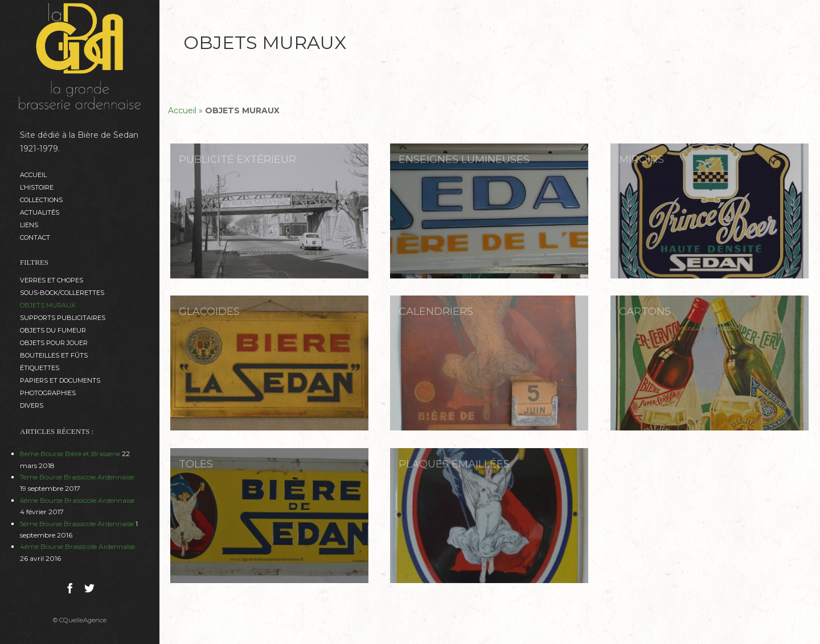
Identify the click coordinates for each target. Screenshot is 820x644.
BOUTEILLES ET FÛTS (54, 355)
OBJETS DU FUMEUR (53, 330)
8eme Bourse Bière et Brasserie (70, 454)
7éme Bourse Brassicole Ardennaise (77, 477)
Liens (29, 225)
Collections (41, 200)
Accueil (33, 175)
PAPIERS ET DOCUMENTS (60, 380)
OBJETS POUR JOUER (54, 343)
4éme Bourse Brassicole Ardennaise (77, 546)
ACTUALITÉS (40, 212)
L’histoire (37, 187)
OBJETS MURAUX (48, 305)
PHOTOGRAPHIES (48, 393)
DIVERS (32, 405)
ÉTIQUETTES (40, 368)
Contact (35, 237)
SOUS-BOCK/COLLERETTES (62, 293)
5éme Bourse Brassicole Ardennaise (77, 524)
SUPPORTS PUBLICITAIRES (63, 318)
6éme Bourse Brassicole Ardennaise (77, 500)
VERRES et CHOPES (52, 280)
